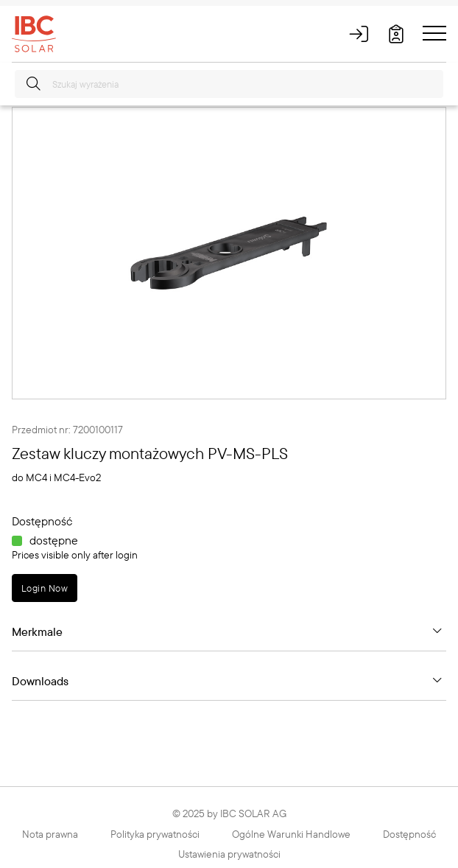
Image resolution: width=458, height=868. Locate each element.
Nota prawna (50, 834)
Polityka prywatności (155, 834)
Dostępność (409, 834)
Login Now (45, 588)
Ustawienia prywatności (229, 854)
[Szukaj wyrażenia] (229, 84)
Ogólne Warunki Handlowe (291, 834)
